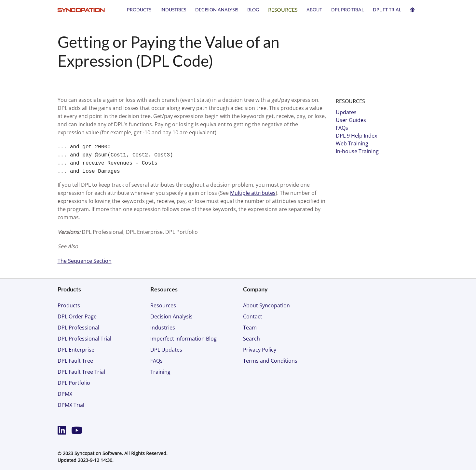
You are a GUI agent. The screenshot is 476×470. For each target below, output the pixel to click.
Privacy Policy (260, 350)
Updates (346, 112)
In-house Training (357, 151)
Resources (283, 10)
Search (252, 339)
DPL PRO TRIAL (347, 10)
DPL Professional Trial (84, 339)
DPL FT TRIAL (387, 10)
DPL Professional (78, 328)
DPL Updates (166, 350)
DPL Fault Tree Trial (81, 372)
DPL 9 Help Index (356, 136)
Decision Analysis (217, 10)
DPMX (65, 394)
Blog (253, 10)
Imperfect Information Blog (184, 339)
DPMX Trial (71, 405)
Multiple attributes (253, 193)
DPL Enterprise (76, 350)
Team (250, 328)
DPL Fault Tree (75, 361)
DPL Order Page (77, 316)
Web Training (352, 143)
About (314, 10)
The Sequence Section (85, 261)
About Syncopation (266, 305)
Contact (253, 316)
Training (160, 372)
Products (139, 10)
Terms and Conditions (270, 361)
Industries (173, 10)
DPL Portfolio (74, 383)
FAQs (342, 128)
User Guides (351, 120)
